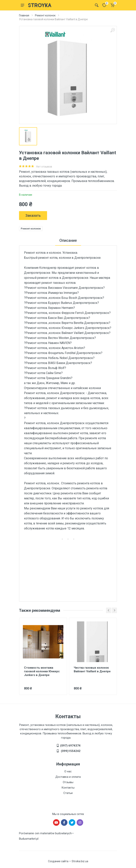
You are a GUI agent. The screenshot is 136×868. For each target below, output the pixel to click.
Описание (68, 240)
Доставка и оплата (68, 777)
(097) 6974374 (70, 746)
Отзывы (68, 782)
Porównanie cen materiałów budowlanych (45, 833)
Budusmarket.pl (29, 839)
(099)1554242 (70, 751)
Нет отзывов (44, 167)
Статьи (68, 793)
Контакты (68, 788)
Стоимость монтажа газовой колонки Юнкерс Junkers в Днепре (42, 671)
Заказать (33, 215)
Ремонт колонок (45, 15)
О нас (68, 771)
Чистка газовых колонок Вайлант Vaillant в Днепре (92, 670)
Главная (24, 15)
